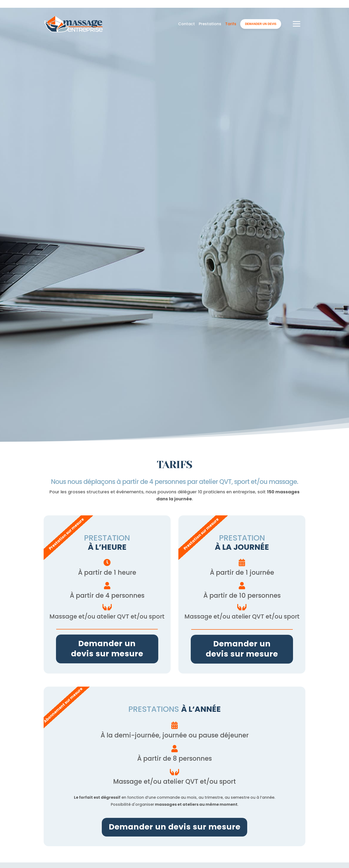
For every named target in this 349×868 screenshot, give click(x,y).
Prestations (210, 9)
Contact (186, 9)
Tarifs (231, 9)
